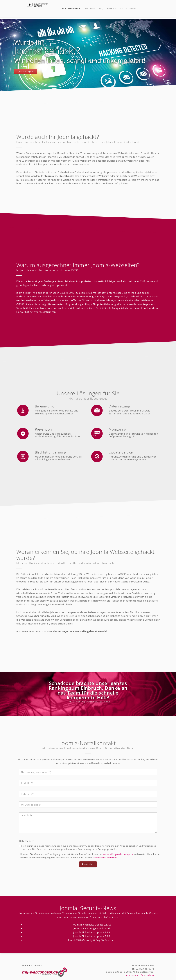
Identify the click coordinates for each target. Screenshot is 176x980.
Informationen (71, 8)
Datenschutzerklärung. (105, 858)
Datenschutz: (27, 841)
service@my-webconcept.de (118, 854)
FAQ (101, 8)
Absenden (88, 864)
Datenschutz (147, 975)
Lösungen (90, 8)
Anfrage (112, 8)
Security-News (128, 8)
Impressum (132, 975)
